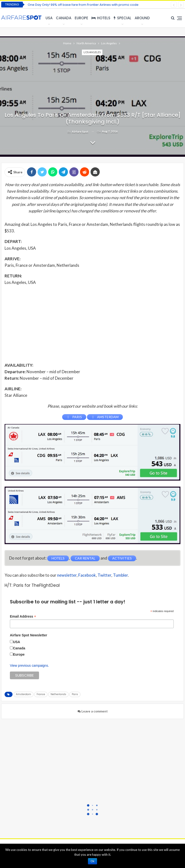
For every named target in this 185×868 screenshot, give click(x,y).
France (41, 694)
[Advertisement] (92, 323)
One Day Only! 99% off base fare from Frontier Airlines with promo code (83, 5)
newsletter (67, 575)
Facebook (87, 575)
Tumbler (120, 575)
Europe (81, 18)
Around (142, 18)
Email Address (23, 617)
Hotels (101, 18)
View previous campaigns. (29, 666)
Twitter (104, 575)
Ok (92, 861)
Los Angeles (92, 52)
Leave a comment (93, 711)
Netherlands (58, 694)
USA (49, 18)
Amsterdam (23, 694)
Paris (75, 694)
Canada (64, 18)
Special (122, 18)
